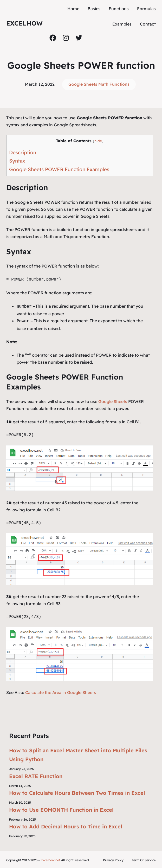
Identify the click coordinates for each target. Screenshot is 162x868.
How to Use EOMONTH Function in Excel (61, 809)
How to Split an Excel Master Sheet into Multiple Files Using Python (78, 754)
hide (98, 141)
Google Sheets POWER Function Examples (59, 169)
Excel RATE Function (36, 775)
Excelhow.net (50, 859)
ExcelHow (24, 23)
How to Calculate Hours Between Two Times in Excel (77, 792)
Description (23, 152)
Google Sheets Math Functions (99, 84)
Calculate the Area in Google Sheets (61, 691)
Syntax (17, 161)
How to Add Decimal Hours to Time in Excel (66, 825)
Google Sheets (113, 400)
